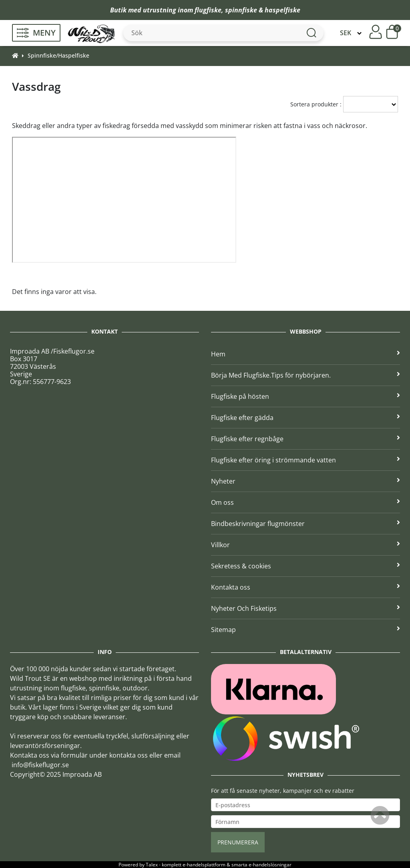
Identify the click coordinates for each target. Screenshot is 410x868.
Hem (305, 354)
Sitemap (305, 630)
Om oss (305, 502)
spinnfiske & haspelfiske (263, 10)
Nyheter (305, 481)
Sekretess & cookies (305, 566)
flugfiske (208, 10)
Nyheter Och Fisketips (305, 608)
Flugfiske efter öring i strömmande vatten (305, 460)
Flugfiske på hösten (305, 396)
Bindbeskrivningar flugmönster (305, 524)
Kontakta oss (305, 587)
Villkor (305, 545)
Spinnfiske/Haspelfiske (58, 55)
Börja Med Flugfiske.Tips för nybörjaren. (305, 375)
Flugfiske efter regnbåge (305, 439)
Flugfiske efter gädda (305, 418)
